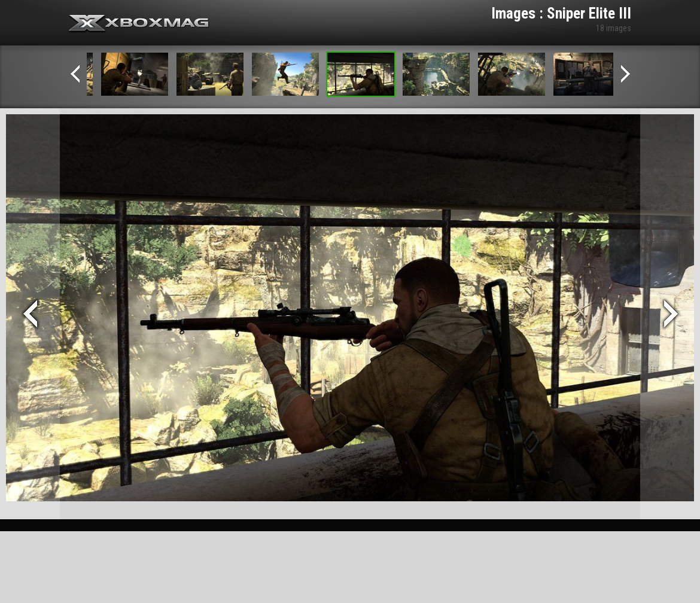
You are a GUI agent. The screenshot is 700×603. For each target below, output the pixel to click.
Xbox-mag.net (139, 24)
